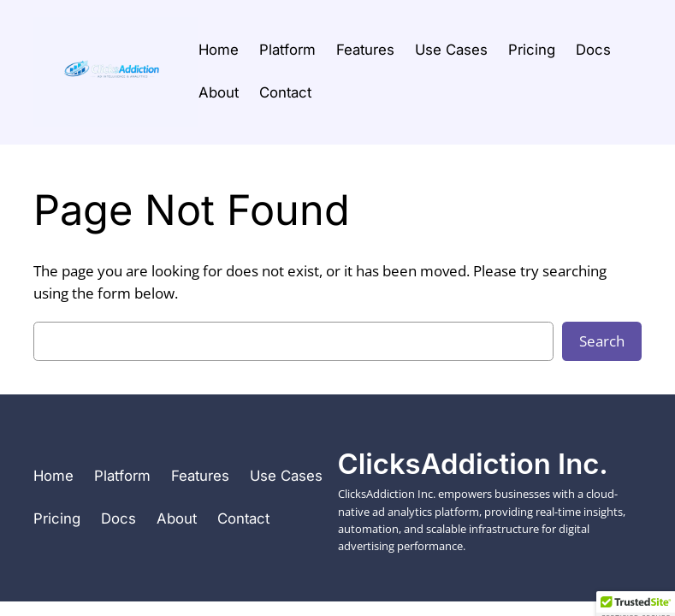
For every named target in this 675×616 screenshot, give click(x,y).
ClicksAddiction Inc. (473, 464)
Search (602, 341)
